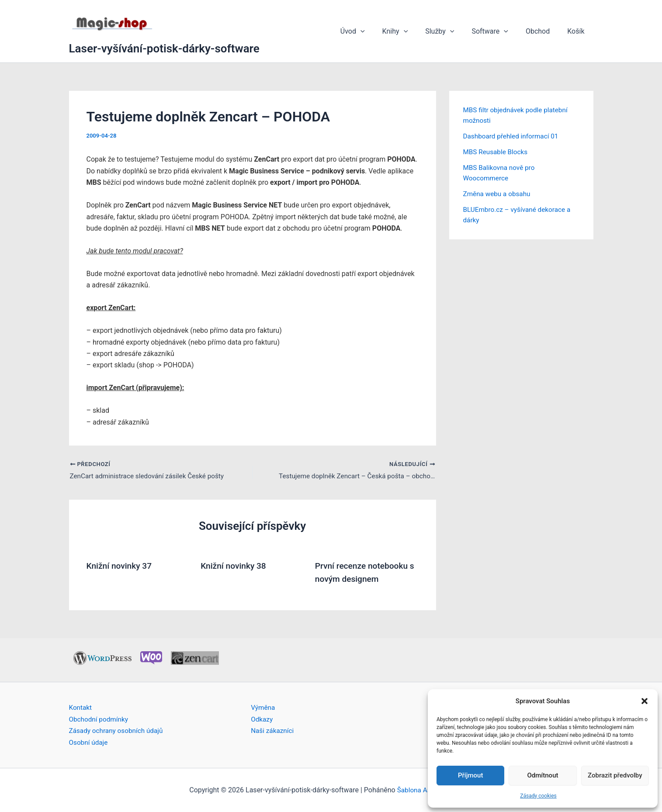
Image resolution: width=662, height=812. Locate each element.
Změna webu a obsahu (498, 194)
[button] (645, 701)
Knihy (411, 31)
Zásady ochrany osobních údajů (118, 731)
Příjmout (470, 775)
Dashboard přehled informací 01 (513, 136)
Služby (452, 31)
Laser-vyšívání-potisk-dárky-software (164, 48)
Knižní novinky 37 (121, 566)
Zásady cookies (538, 796)
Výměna (263, 707)
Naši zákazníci (273, 731)
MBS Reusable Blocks (497, 152)
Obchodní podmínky (100, 719)
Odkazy (262, 719)
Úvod (372, 31)
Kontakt (81, 707)
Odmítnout (543, 775)
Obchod (543, 31)
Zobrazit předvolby (615, 775)
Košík (577, 31)
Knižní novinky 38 (235, 566)
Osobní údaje (89, 742)
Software (499, 31)
